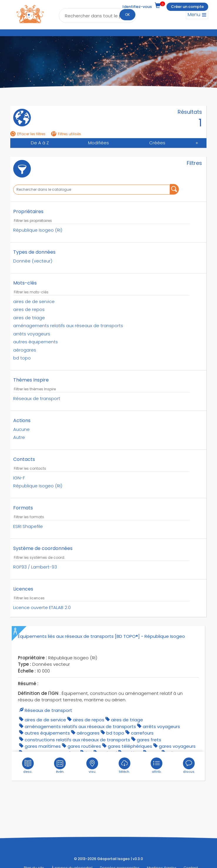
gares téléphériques (130, 746)
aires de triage (127, 719)
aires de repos (89, 719)
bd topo (115, 732)
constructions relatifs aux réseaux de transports (77, 739)
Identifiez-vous (137, 7)
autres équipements (47, 732)
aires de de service (45, 719)
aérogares (88, 732)
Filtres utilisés (66, 134)
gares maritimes (43, 746)
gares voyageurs (177, 746)
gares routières (84, 746)
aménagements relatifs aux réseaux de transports (80, 726)
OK (127, 15)
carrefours (142, 732)
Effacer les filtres (28, 134)
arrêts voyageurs (161, 726)
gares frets (149, 739)
